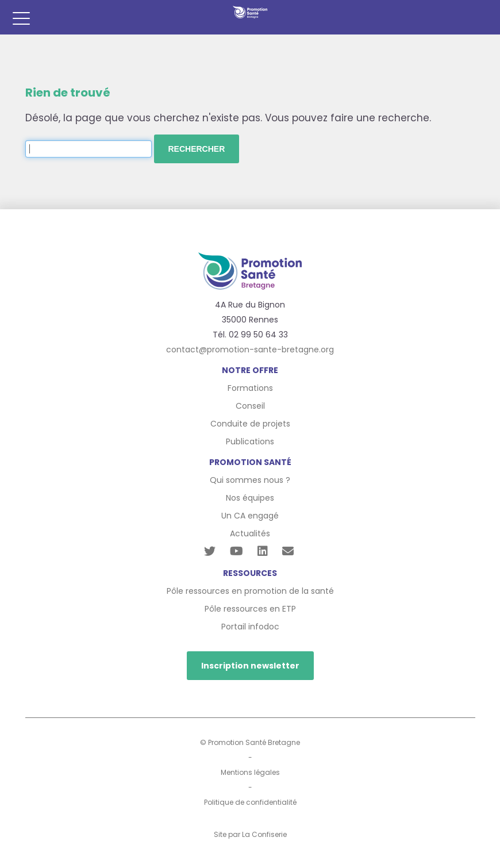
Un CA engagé (250, 516)
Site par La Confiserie (250, 834)
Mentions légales (250, 772)
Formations (250, 388)
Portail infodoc (250, 627)
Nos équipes (250, 498)
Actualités (250, 533)
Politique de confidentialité (250, 802)
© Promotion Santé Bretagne (250, 742)
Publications (250, 441)
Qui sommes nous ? (250, 480)
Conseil (250, 406)
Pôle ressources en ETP (250, 609)
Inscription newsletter (250, 666)
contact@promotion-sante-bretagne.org (250, 349)
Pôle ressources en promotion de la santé (250, 591)
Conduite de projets (250, 424)
